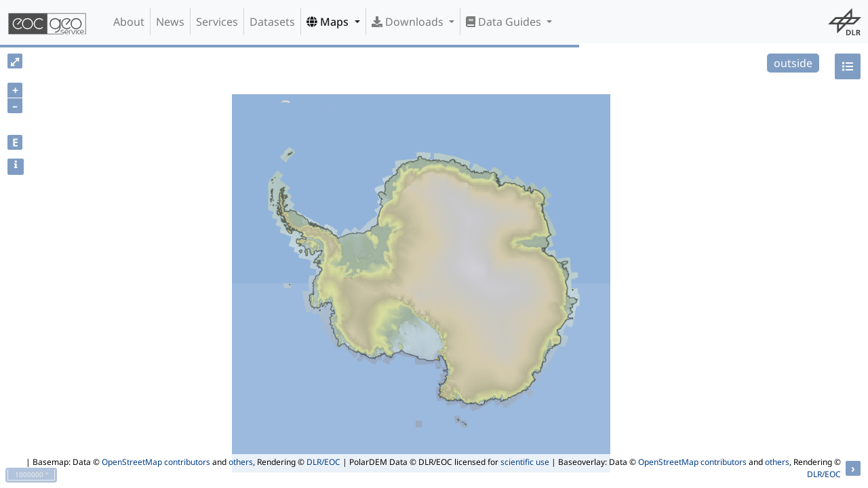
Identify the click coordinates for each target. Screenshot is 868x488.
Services (217, 22)
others (241, 462)
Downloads (409, 22)
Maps (329, 22)
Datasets (272, 22)
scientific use (525, 462)
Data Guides (505, 22)
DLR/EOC (323, 462)
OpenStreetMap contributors (156, 462)
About (129, 22)
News (170, 22)
